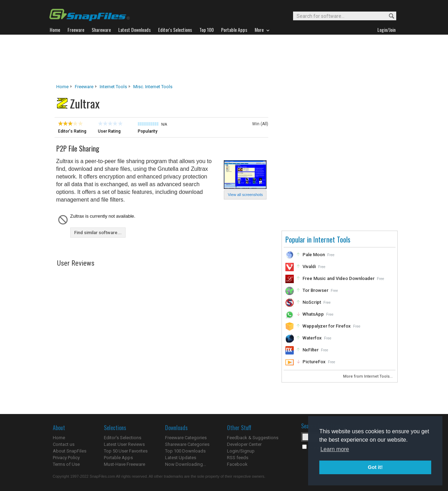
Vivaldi (309, 266)
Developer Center (244, 444)
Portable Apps (118, 458)
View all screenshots (245, 195)
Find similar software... (98, 233)
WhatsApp (313, 314)
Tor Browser (315, 290)
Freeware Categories (186, 438)
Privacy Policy (66, 458)
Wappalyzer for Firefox (327, 326)
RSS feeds (238, 458)
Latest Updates (181, 458)
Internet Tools (113, 87)
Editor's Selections (123, 438)
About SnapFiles (70, 451)
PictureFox (314, 362)
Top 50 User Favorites (126, 451)
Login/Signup (241, 451)
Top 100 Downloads (185, 451)
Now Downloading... (186, 464)
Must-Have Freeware (125, 464)
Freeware (84, 87)
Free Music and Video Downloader (339, 278)
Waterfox (312, 338)
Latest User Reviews (124, 444)
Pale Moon (314, 255)
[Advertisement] (224, 59)
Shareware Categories (187, 444)
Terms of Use (66, 464)
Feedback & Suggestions (253, 438)
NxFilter (311, 350)
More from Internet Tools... (368, 376)
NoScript (312, 302)
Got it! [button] (375, 467)
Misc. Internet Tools (153, 87)
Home (62, 87)
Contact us (64, 444)
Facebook (237, 464)
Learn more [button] (335, 449)
